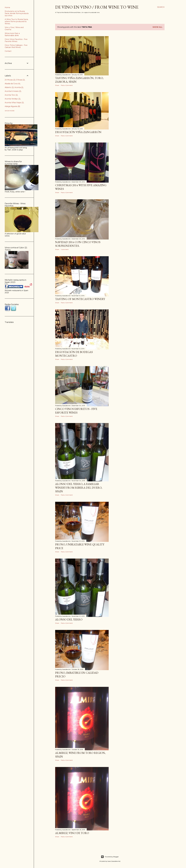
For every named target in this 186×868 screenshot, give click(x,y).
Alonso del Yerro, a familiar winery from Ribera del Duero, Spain (79, 488)
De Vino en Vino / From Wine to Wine (97, 7)
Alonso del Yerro (69, 619)
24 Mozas (10, 80)
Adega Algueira (12, 106)
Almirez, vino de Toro (72, 833)
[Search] (161, 7)
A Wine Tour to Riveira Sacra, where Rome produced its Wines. (16, 21)
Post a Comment (67, 85)
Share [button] (57, 85)
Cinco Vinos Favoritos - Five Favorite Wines (76, 411)
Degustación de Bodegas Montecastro (74, 354)
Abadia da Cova (12, 84)
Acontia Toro (11, 95)
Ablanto (9, 87)
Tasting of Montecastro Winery (80, 299)
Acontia (19, 87)
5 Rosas (20, 80)
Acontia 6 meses (13, 91)
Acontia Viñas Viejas (14, 103)
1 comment (65, 249)
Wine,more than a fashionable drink (12, 34)
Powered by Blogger (110, 857)
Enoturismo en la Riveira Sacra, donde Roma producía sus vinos (17, 13)
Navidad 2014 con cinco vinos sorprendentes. (78, 244)
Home (7, 7)
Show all (157, 27)
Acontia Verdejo (13, 99)
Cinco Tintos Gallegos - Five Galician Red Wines (16, 46)
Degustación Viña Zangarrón (78, 132)
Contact (8, 51)
